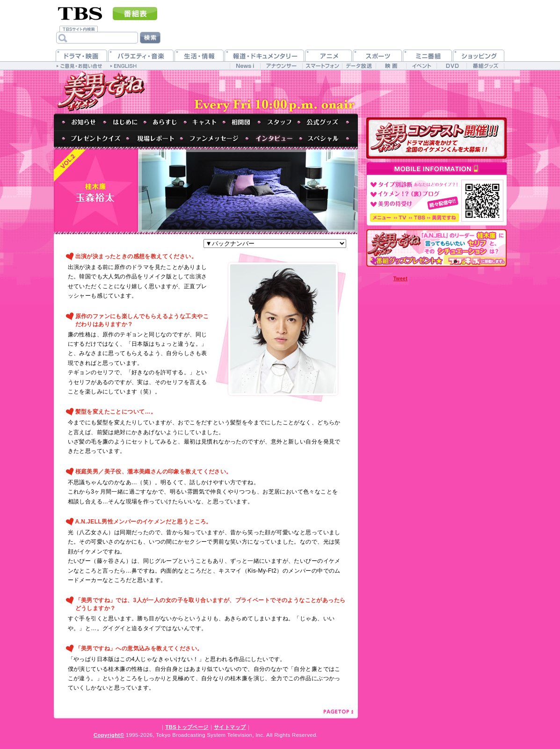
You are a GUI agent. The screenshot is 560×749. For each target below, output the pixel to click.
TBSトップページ (187, 727)
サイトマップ (230, 727)
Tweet (400, 279)
